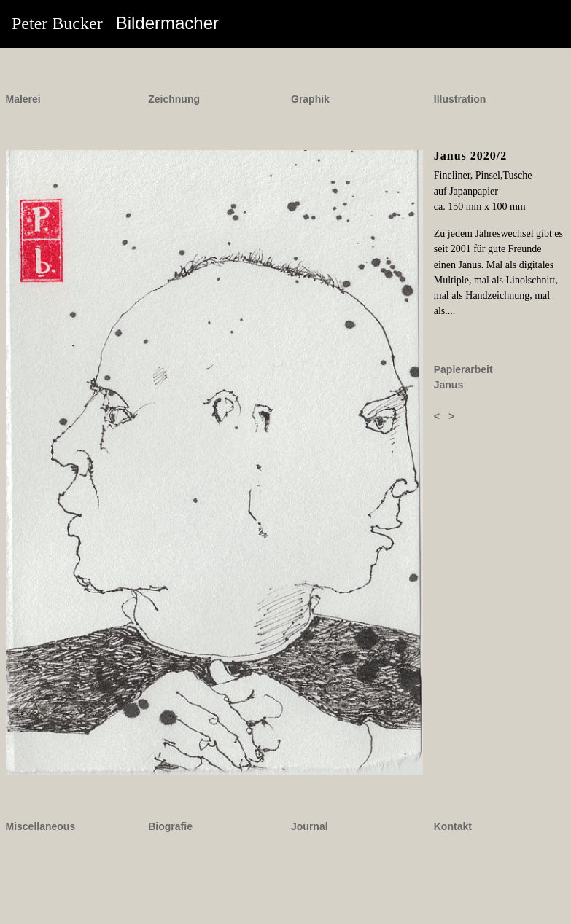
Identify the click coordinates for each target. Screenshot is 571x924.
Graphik (310, 99)
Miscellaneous (41, 826)
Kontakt (453, 826)
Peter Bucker (115, 23)
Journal (310, 826)
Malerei (23, 99)
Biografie (170, 826)
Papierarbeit (463, 369)
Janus (448, 385)
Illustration (460, 99)
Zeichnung (174, 99)
